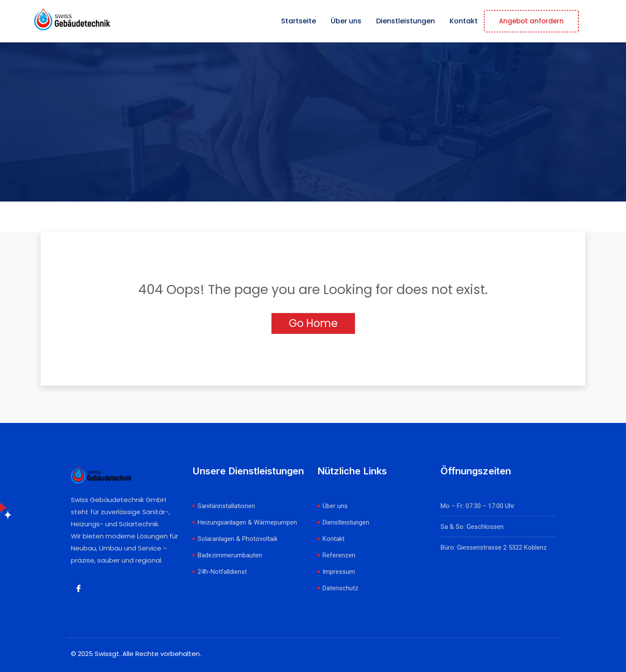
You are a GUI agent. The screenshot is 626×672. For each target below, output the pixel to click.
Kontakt (464, 21)
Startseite (299, 21)
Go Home (313, 323)
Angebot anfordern (531, 21)
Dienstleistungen (406, 21)
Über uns (346, 21)
